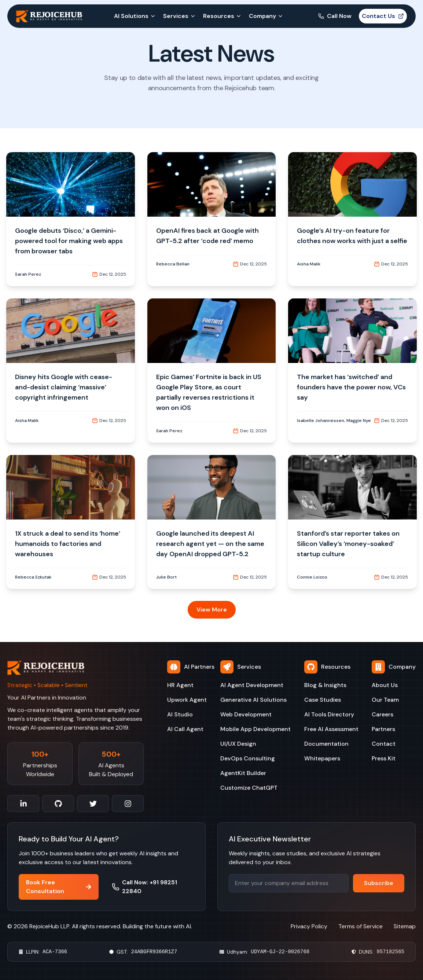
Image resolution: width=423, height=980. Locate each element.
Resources (222, 16)
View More (212, 610)
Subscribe (379, 883)
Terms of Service (361, 926)
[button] (71, 219)
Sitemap (405, 926)
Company (266, 16)
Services (179, 16)
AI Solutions (135, 16)
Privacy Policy (309, 926)
